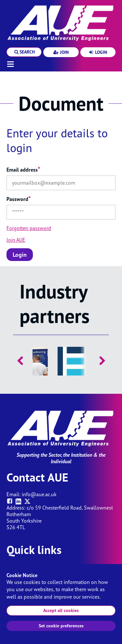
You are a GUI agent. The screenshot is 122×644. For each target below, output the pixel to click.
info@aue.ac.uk (39, 494)
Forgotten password (29, 228)
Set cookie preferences (61, 626)
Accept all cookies (61, 610)
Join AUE (16, 240)
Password (19, 199)
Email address (23, 170)
